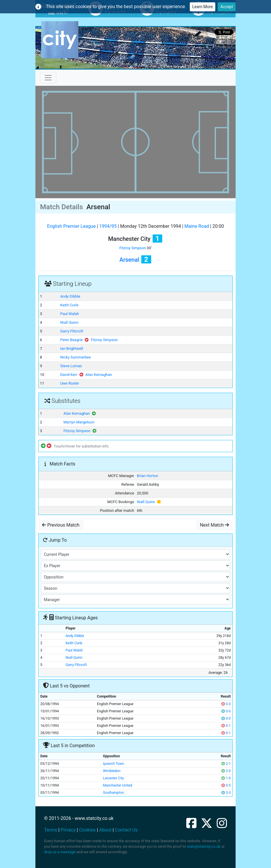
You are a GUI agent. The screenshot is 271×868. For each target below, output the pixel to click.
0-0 (226, 711)
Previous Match (61, 525)
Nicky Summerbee (76, 357)
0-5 (226, 785)
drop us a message (60, 852)
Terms (51, 830)
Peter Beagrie (72, 340)
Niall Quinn (69, 322)
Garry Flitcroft (72, 331)
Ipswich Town (114, 764)
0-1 (226, 726)
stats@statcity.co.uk (204, 846)
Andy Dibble (70, 296)
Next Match (214, 525)
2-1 (226, 764)
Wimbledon (112, 771)
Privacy (68, 830)
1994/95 (108, 226)
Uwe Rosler (70, 383)
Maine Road (197, 226)
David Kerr (69, 375)
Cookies (87, 830)
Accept (227, 7)
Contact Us (126, 830)
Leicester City (113, 778)
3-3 (226, 793)
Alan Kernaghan (99, 375)
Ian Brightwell (72, 349)
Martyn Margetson (79, 422)
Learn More (203, 7)
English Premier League (71, 226)
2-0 (226, 771)
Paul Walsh (70, 314)
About (105, 830)
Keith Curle (69, 305)
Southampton (113, 793)
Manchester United (118, 785)
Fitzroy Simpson (132, 248)
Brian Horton (148, 476)
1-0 (226, 778)
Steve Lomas (71, 366)
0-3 (226, 704)
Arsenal (129, 260)
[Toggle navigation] (48, 78)
